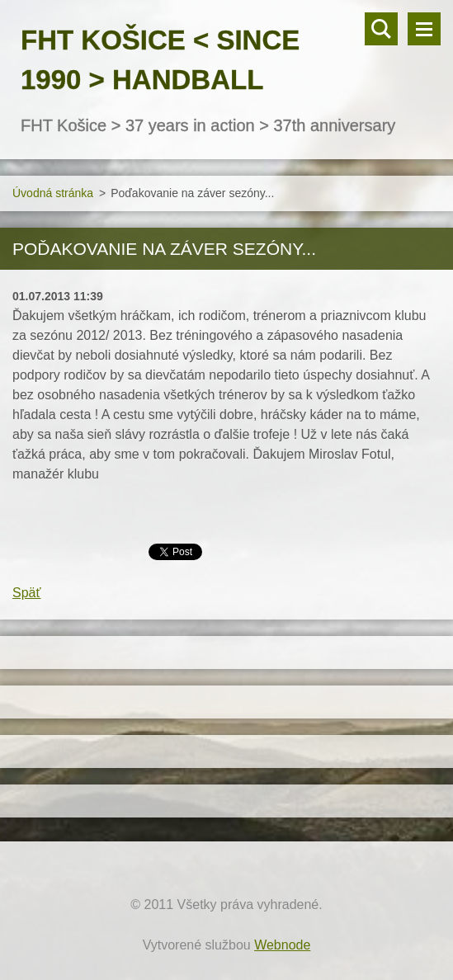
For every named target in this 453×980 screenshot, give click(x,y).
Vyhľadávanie (381, 29)
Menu (424, 29)
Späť (26, 593)
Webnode (282, 945)
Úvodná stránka (53, 193)
